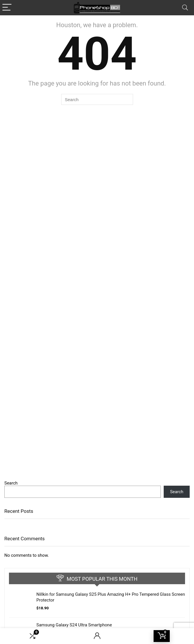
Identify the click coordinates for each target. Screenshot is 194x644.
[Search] (185, 8)
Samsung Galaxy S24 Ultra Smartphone (74, 625)
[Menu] (7, 8)
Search (11, 483)
